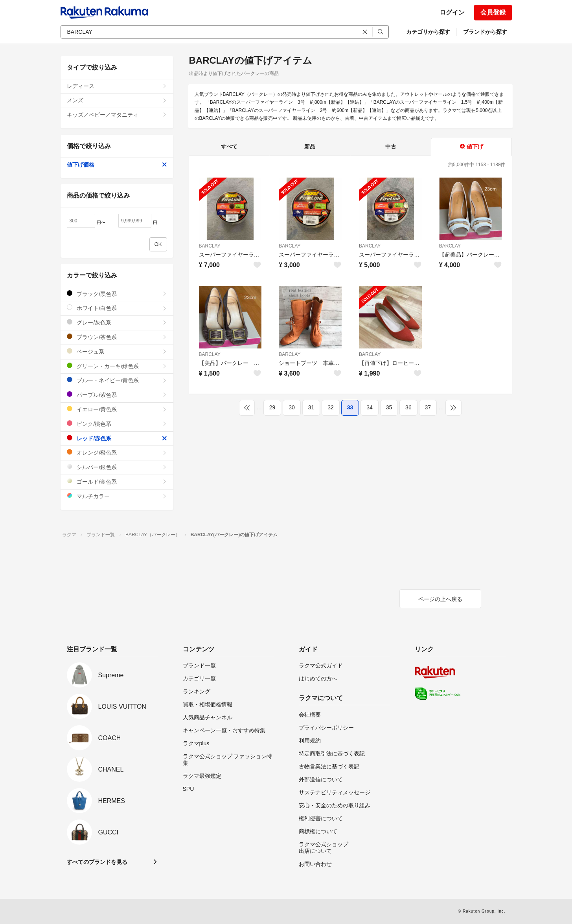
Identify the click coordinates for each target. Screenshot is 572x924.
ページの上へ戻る (440, 599)
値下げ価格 (117, 165)
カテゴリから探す (428, 32)
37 (428, 407)
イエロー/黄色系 (117, 409)
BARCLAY (210, 246)
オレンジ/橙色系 (117, 452)
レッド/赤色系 (117, 438)
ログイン (452, 12)
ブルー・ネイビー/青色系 (117, 380)
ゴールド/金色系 (117, 481)
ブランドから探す (485, 32)
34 (370, 407)
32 (331, 407)
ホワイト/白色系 (117, 308)
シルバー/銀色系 (117, 467)
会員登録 (493, 12)
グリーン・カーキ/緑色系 (117, 366)
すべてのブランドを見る (97, 862)
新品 (310, 147)
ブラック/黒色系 (117, 294)
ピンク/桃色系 (117, 424)
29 (272, 407)
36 (408, 407)
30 (292, 407)
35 (389, 407)
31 (311, 407)
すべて (229, 147)
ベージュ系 (117, 351)
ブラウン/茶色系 (117, 337)
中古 (391, 147)
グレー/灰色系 (117, 322)
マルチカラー (117, 496)
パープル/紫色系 (117, 395)
